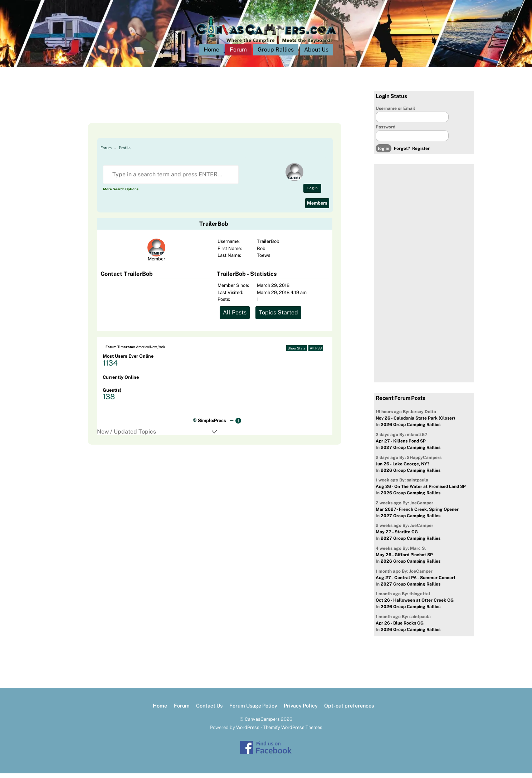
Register (421, 153)
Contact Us (209, 710)
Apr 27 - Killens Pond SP (401, 446)
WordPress (248, 732)
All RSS (316, 353)
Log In (313, 193)
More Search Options (121, 194)
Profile (125, 152)
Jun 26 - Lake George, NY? (402, 469)
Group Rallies (276, 54)
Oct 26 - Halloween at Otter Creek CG (415, 605)
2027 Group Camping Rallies (411, 452)
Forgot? (402, 153)
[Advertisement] (206, 112)
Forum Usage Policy (253, 710)
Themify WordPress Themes (293, 732)
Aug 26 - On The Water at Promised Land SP (421, 491)
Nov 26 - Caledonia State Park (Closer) (415, 423)
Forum (238, 54)
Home (211, 54)
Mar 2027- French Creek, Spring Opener (417, 514)
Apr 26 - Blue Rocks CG (400, 628)
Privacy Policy (301, 710)
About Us (316, 54)
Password (385, 132)
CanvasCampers (262, 724)
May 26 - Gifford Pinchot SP (404, 559)
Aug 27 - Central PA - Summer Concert (416, 582)
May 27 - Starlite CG (397, 537)
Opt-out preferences (349, 710)
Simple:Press (212, 425)
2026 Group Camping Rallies (411, 430)
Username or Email (395, 113)
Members (317, 208)
